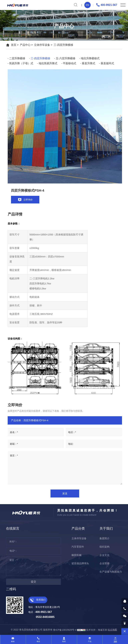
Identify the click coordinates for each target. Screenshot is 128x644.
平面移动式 (69, 63)
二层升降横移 (17, 58)
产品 (90, 641)
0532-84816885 (45, 617)
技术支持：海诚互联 (97, 630)
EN (87, 5)
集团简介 (104, 538)
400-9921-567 (106, 5)
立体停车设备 (42, 45)
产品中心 (25, 45)
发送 (65, 493)
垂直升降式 (88, 63)
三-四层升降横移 (63, 45)
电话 (38, 641)
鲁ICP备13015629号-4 (65, 630)
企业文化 (104, 555)
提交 (33, 582)
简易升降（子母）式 (21, 63)
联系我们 (38, 600)
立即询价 (25, 200)
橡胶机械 (76, 555)
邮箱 (13, 641)
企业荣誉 (104, 563)
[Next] (119, 126)
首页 (14, 45)
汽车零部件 (78, 547)
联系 (64, 641)
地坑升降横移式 (90, 58)
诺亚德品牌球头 (80, 563)
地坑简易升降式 (48, 63)
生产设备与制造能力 (111, 572)
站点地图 (112, 630)
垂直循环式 (107, 63)
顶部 (115, 641)
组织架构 (104, 547)
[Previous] (11, 126)
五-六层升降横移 (66, 58)
